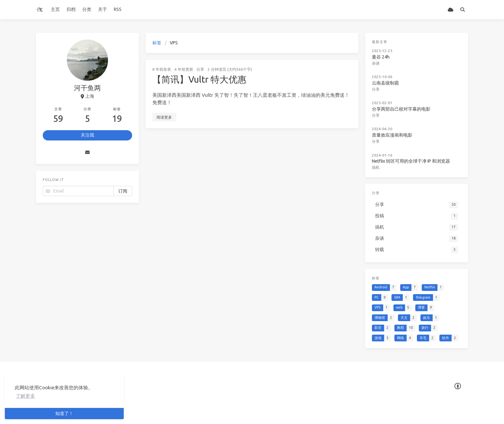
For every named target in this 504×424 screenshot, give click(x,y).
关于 (103, 9)
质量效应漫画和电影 (392, 135)
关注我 (87, 135)
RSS (118, 9)
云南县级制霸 (385, 83)
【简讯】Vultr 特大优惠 (199, 79)
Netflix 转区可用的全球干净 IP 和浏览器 (411, 161)
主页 (55, 9)
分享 (200, 69)
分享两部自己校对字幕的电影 (401, 109)
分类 (87, 9)
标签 (157, 43)
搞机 (376, 167)
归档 (71, 9)
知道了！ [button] (64, 413)
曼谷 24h (381, 57)
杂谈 (376, 63)
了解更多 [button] (25, 396)
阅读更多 (164, 117)
